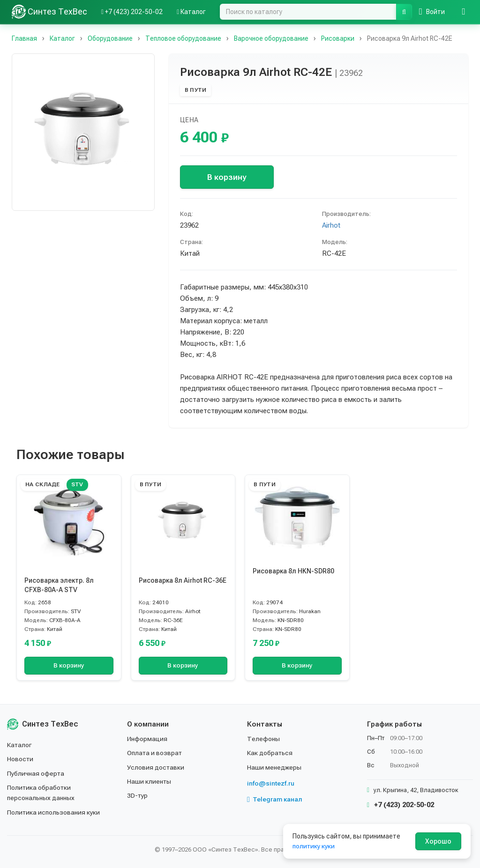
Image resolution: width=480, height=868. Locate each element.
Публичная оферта (36, 773)
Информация (147, 739)
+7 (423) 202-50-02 (401, 805)
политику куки (314, 846)
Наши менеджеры (274, 767)
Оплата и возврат (155, 753)
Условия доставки (156, 767)
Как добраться (270, 753)
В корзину (227, 177)
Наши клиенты (149, 781)
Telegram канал (275, 799)
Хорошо (438, 841)
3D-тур (138, 795)
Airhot (331, 225)
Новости (20, 759)
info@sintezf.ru (271, 783)
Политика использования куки (54, 812)
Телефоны (263, 739)
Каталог (20, 745)
